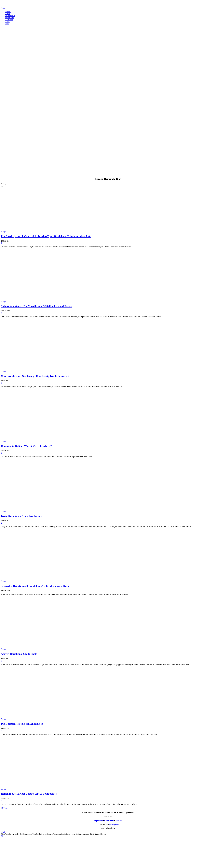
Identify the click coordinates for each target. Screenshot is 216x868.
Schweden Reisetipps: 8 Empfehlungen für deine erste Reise (35, 586)
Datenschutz (109, 821)
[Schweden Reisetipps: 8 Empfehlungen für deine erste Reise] (35, 579)
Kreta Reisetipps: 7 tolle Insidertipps (22, 516)
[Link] (4, 6)
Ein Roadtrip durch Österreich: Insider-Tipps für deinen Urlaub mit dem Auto (46, 236)
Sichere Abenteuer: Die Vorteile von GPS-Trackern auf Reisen (37, 306)
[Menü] (3, 8)
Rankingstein (114, 824)
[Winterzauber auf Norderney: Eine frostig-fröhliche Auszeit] (35, 369)
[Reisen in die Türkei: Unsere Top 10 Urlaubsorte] (35, 787)
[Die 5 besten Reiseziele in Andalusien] (35, 717)
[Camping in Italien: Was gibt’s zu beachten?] (35, 439)
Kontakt (119, 821)
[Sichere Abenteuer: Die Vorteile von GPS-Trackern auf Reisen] (35, 299)
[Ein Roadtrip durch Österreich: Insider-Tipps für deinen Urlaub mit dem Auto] (35, 229)
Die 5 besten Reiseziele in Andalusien (22, 724)
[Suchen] (2, 187)
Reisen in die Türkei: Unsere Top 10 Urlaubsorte (29, 794)
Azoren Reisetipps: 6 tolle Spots (19, 654)
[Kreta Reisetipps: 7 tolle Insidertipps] (35, 509)
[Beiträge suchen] (11, 184)
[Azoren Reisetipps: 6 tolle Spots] (35, 647)
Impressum (98, 821)
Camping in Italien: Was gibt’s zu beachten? (26, 446)
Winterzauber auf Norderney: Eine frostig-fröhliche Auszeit (35, 376)
